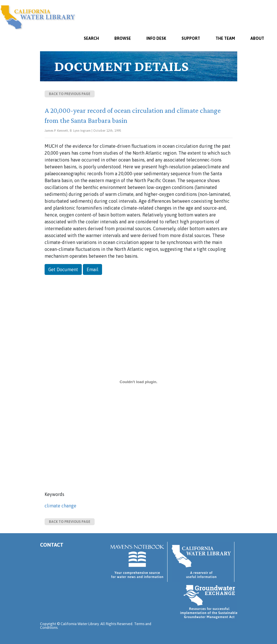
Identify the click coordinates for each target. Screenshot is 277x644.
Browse (123, 38)
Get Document (63, 269)
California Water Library (38, 17)
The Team (225, 38)
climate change (60, 506)
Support (191, 38)
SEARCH (91, 38)
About (257, 38)
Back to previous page (70, 94)
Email (92, 269)
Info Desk (156, 38)
